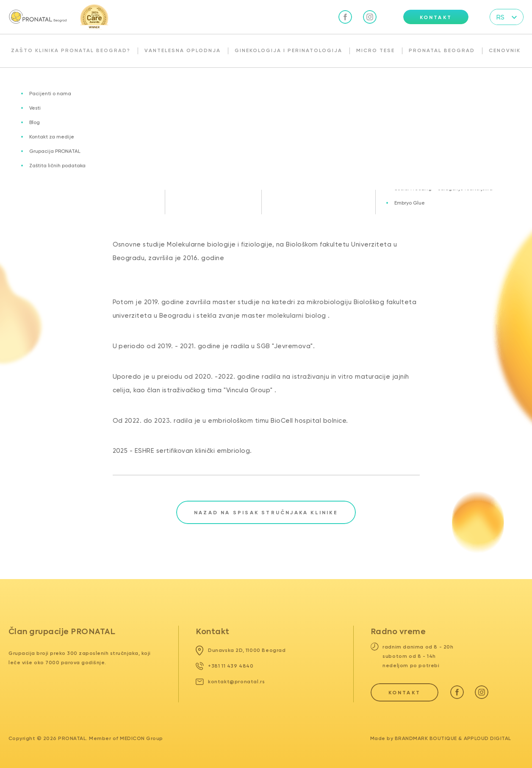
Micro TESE (375, 50)
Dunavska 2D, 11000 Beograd (241, 650)
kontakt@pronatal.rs (230, 682)
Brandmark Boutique (426, 738)
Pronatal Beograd (442, 50)
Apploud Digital (488, 738)
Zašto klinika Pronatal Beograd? (71, 50)
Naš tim (94, 86)
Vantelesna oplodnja (183, 50)
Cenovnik (505, 50)
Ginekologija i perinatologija (288, 50)
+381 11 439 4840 (224, 666)
